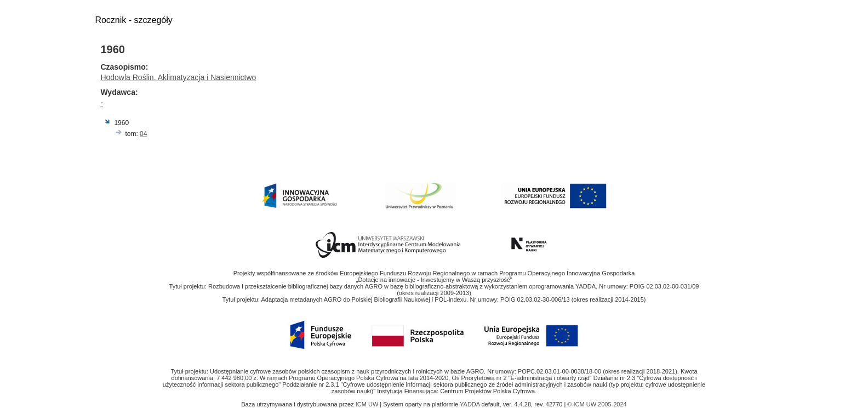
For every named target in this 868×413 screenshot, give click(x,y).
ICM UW (368, 404)
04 (143, 134)
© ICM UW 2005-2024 (597, 404)
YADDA (471, 404)
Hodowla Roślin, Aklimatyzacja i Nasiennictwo (178, 77)
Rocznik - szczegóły (133, 20)
